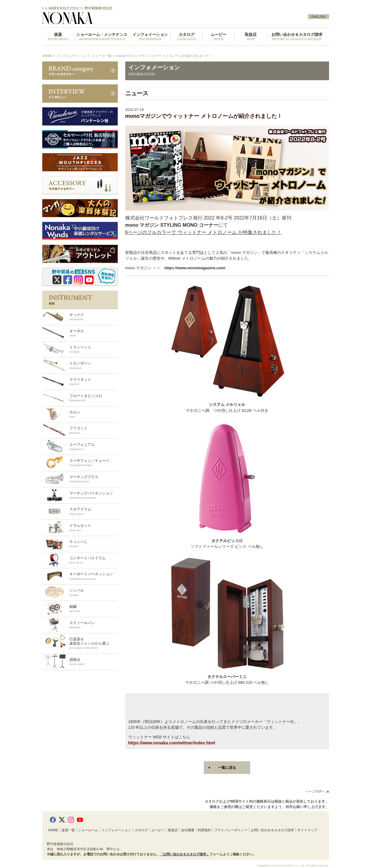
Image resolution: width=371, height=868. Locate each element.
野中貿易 (111, 15)
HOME (47, 56)
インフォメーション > (74, 56)
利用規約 (204, 830)
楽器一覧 (68, 830)
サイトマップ (307, 830)
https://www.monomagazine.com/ (195, 268)
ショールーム (88, 830)
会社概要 (188, 830)
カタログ (141, 830)
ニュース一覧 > (104, 56)
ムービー (158, 830)
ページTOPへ (317, 791)
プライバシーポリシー (231, 830)
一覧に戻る (227, 768)
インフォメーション (116, 830)
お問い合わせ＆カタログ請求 (297, 37)
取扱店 (173, 830)
